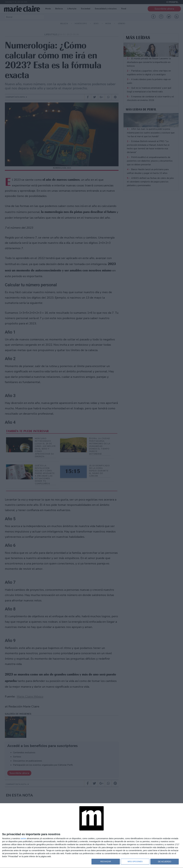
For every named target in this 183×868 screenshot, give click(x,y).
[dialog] (91, 836)
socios (23, 838)
